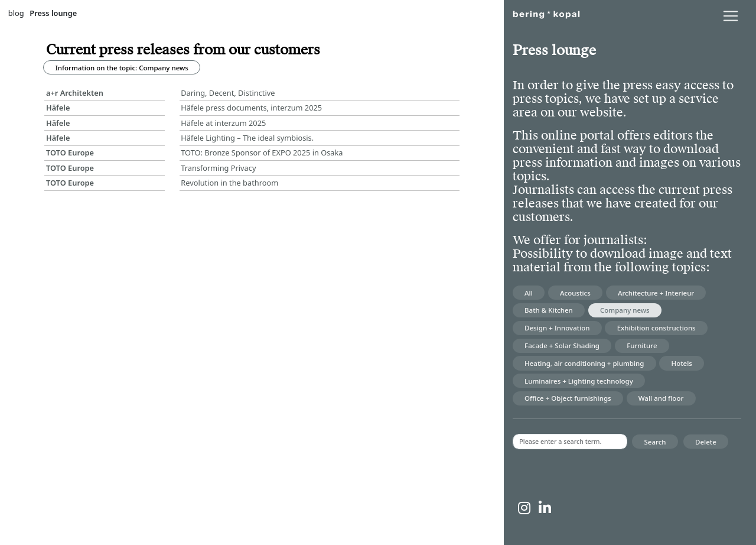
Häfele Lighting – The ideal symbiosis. (247, 138)
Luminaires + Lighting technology (579, 381)
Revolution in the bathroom (229, 183)
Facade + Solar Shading (562, 346)
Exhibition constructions (656, 328)
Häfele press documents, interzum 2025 (251, 108)
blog (16, 13)
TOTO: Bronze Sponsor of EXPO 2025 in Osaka (262, 153)
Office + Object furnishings (568, 398)
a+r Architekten (75, 93)
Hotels (682, 363)
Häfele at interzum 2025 (223, 123)
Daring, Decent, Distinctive (228, 93)
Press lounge (53, 13)
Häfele (58, 108)
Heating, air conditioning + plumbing (584, 363)
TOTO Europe (70, 153)
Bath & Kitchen (549, 310)
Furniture (642, 346)
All (529, 293)
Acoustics (575, 293)
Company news (625, 310)
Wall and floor (661, 398)
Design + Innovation (557, 328)
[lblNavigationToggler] (731, 16)
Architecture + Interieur (656, 293)
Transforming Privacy (218, 168)
